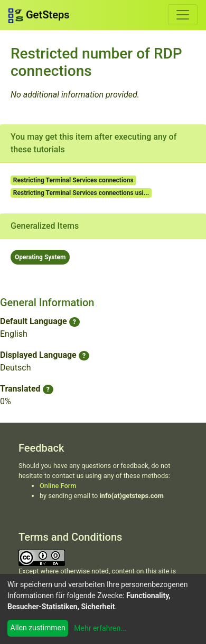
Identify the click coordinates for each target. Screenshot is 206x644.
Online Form (58, 486)
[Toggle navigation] (183, 15)
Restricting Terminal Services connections (73, 180)
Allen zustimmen (38, 628)
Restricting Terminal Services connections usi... (81, 193)
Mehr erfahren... (100, 628)
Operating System (40, 257)
